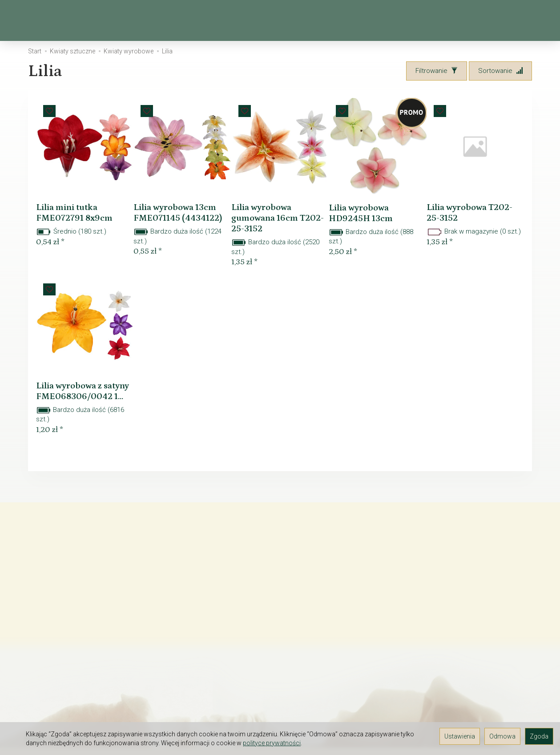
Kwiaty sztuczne (219, 20)
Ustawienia (460, 736)
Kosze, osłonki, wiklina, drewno (325, 20)
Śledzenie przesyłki (54, 674)
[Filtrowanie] (437, 71)
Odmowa (502, 736)
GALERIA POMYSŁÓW (56, 686)
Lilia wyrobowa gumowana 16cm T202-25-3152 (273, 210)
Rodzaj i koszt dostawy (59, 663)
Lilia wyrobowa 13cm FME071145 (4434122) (176, 210)
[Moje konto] (510, 21)
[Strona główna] (36, 21)
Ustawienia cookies (54, 709)
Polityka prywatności (55, 698)
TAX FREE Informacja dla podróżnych (79, 617)
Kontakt (36, 605)
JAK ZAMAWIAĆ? (49, 640)
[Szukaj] (463, 21)
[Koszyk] (487, 21)
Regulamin (40, 594)
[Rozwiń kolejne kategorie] (403, 20)
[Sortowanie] (500, 71)
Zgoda (539, 736)
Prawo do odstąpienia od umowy (74, 628)
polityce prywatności (272, 743)
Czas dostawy (46, 651)
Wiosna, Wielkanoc (135, 20)
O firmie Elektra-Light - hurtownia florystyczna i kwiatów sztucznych (75, 578)
